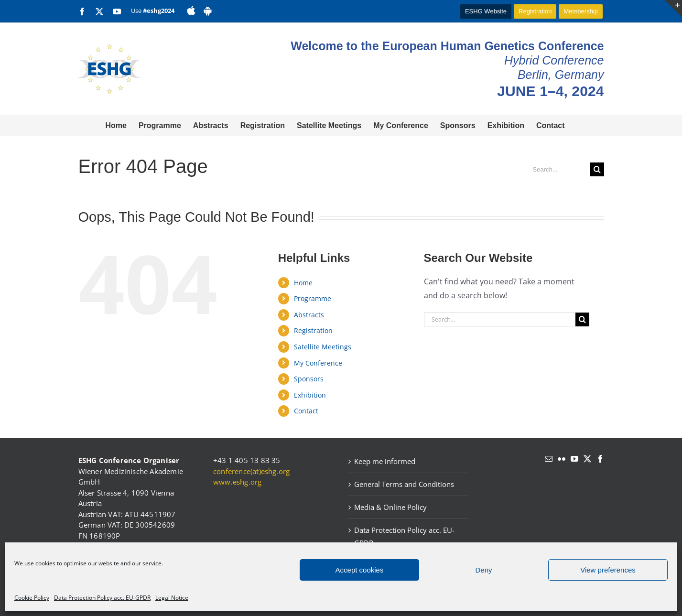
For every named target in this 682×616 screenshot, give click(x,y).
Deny (483, 570)
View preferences (608, 570)
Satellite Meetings (323, 347)
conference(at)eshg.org (251, 471)
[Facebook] (600, 459)
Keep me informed (385, 461)
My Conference (318, 363)
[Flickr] (562, 459)
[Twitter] (587, 459)
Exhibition (310, 395)
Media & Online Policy (390, 507)
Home (303, 283)
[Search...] (558, 169)
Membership (581, 11)
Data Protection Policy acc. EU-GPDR (102, 598)
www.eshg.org (237, 482)
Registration (535, 11)
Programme (313, 298)
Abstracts (309, 315)
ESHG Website (486, 11)
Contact (306, 411)
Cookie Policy (32, 598)
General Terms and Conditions (404, 484)
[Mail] (549, 459)
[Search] (597, 169)
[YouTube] (574, 459)
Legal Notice (172, 598)
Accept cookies (360, 570)
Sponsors (309, 379)
